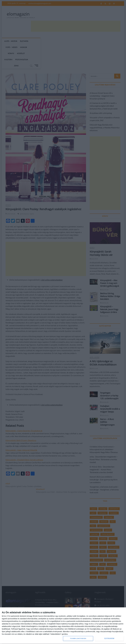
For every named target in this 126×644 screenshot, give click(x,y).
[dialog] (63, 626)
